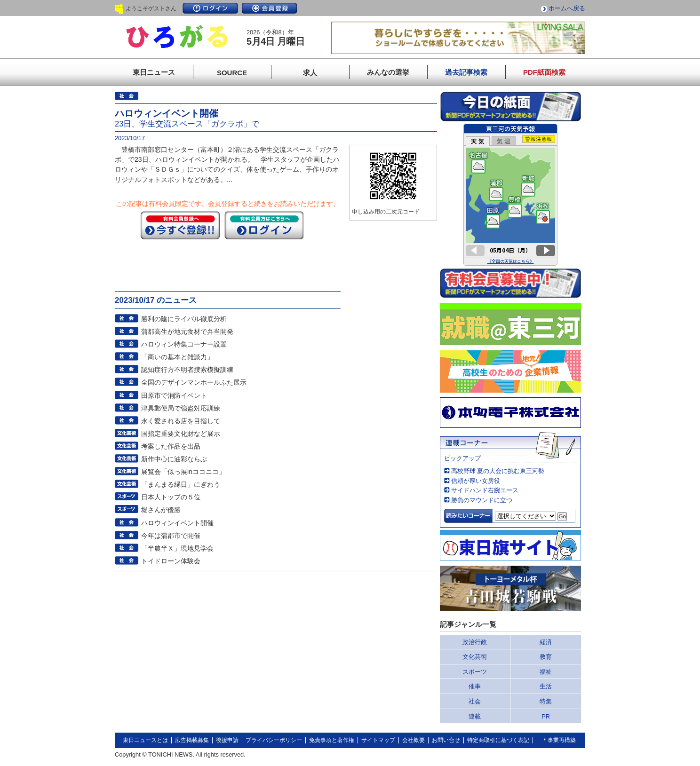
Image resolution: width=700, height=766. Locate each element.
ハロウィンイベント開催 (177, 523)
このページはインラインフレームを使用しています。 (510, 195)
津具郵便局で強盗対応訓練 (181, 408)
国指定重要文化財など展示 (181, 434)
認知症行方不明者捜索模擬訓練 (187, 370)
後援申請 (227, 740)
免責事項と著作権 (332, 740)
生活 (546, 686)
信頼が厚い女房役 (476, 481)
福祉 (546, 672)
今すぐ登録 (180, 225)
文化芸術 (475, 657)
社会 (475, 701)
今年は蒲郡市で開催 (171, 536)
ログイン (210, 8)
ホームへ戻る (567, 8)
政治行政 (475, 642)
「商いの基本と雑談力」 (177, 357)
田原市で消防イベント (174, 395)
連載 (475, 716)
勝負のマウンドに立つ (482, 500)
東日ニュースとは (145, 740)
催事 (475, 686)
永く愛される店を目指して (181, 421)
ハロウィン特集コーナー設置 (184, 344)
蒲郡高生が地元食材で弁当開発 (187, 332)
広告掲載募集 (192, 740)
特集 (546, 701)
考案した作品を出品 (171, 446)
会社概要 (414, 740)
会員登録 (270, 8)
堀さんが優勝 (161, 510)
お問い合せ (446, 740)
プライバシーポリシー (274, 740)
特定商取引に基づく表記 (498, 740)
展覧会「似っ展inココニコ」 (183, 472)
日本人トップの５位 (171, 497)
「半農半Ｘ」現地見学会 (177, 548)
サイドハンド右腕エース (485, 490)
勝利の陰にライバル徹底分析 (184, 319)
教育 (546, 657)
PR (546, 716)
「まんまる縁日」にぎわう (181, 484)
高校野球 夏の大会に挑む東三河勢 (498, 471)
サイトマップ (378, 740)
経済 (546, 642)
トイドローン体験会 (171, 561)
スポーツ (475, 672)
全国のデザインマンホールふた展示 (194, 382)
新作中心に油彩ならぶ (174, 459)
